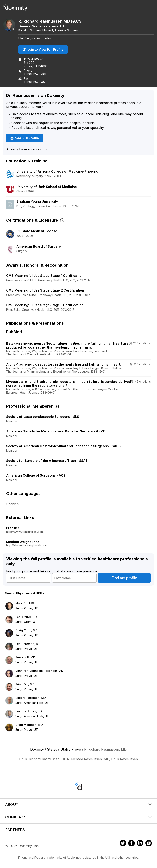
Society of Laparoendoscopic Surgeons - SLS (43, 417)
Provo (53, 26)
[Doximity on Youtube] (149, 844)
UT (62, 26)
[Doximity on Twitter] (123, 844)
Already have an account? (27, 149)
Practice (13, 528)
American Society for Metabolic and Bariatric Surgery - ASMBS (57, 431)
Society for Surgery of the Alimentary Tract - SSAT (47, 461)
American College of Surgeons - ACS (36, 475)
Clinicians (78, 817)
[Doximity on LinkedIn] (140, 844)
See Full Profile (27, 138)
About (78, 805)
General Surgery (32, 26)
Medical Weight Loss (23, 542)
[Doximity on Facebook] (131, 844)
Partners (78, 830)
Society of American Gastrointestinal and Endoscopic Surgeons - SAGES (64, 446)
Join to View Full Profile (43, 49)
